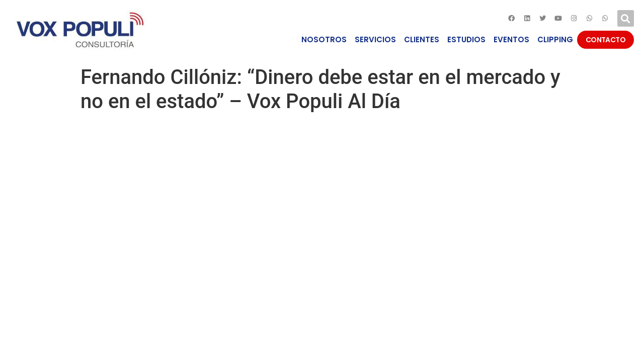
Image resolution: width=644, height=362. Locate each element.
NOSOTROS (324, 39)
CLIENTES (422, 39)
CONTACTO (606, 40)
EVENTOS (511, 39)
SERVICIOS (375, 39)
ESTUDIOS (466, 39)
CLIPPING (555, 39)
